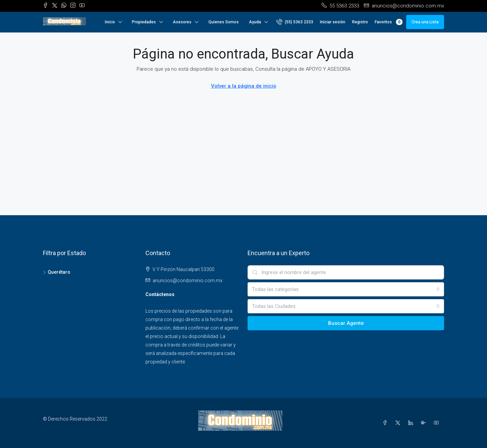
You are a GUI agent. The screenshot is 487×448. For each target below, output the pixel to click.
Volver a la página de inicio (244, 86)
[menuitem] (295, 22)
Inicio (110, 22)
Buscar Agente (346, 323)
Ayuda (255, 22)
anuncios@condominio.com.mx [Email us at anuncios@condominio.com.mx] (188, 281)
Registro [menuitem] (360, 22)
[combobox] (346, 289)
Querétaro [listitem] (57, 272)
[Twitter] (399, 423)
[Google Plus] (425, 423)
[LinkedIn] (412, 423)
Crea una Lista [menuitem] (425, 22)
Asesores (182, 22)
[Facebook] (386, 423)
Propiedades (144, 22)
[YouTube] (438, 423)
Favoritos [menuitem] (389, 22)
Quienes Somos (224, 22)
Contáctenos (160, 294)
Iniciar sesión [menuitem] (333, 22)
